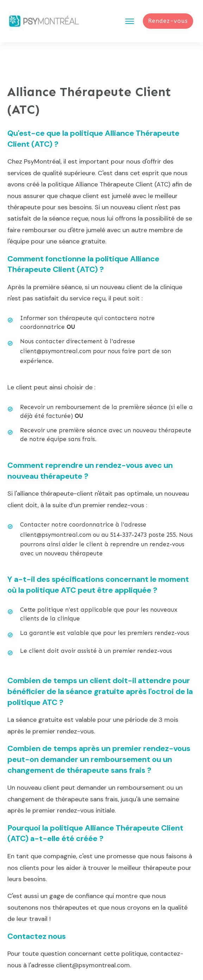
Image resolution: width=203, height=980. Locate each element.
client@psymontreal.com (56, 321)
